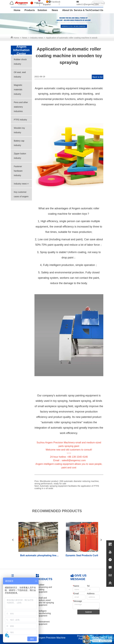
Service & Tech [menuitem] (82, 10)
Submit (88, 612)
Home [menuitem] (17, 10)
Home (16, 38)
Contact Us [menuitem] (97, 10)
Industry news (37, 38)
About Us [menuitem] (67, 10)
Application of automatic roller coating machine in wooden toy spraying (79, 38)
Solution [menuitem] (42, 10)
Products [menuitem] (30, 10)
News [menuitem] (55, 10)
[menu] (57, 10)
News (25, 38)
